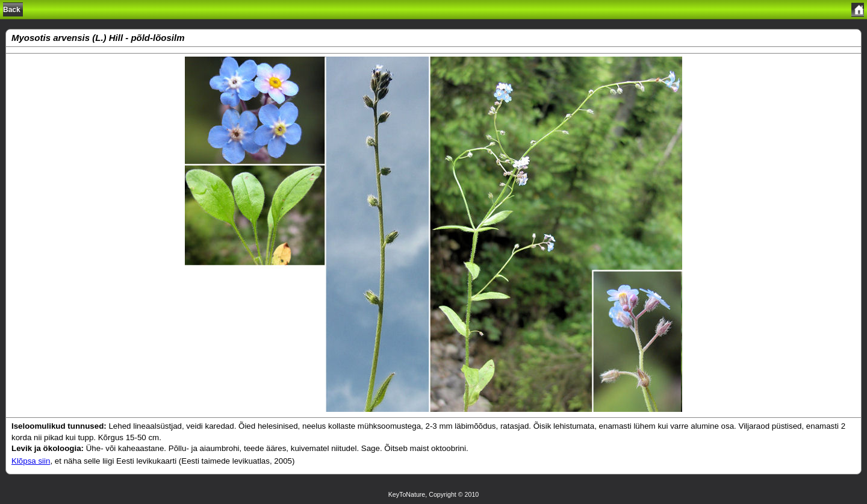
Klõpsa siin (31, 461)
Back (12, 10)
